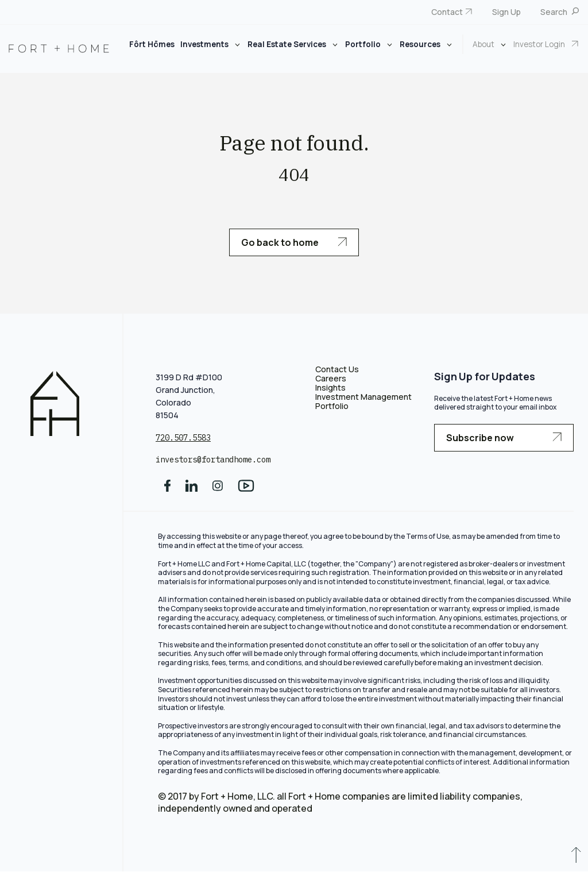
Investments (205, 44)
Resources (421, 44)
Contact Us (337, 369)
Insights (330, 387)
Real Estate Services (288, 44)
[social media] (167, 490)
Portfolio (364, 44)
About (484, 44)
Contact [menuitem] (447, 12)
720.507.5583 (183, 438)
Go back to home (294, 242)
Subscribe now (504, 438)
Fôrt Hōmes (152, 44)
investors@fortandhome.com (213, 460)
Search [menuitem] (555, 12)
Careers (331, 378)
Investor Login (540, 44)
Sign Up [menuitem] (506, 12)
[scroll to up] (576, 858)
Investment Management (363, 397)
